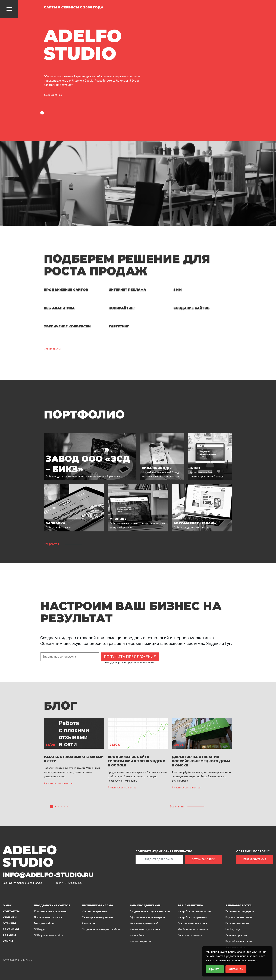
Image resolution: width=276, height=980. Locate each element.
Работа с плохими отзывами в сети (74, 759)
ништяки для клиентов (59, 783)
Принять (215, 969)
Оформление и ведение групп (147, 917)
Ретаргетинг (89, 923)
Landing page (233, 929)
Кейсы (8, 941)
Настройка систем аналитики (195, 911)
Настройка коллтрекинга (192, 917)
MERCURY (118, 519)
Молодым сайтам (44, 923)
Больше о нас (53, 95)
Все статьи (177, 806)
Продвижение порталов (48, 917)
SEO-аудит (40, 929)
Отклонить (236, 969)
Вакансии (11, 929)
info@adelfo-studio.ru (48, 875)
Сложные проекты (236, 935)
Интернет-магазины (237, 923)
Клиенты (10, 917)
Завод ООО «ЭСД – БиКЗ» (88, 464)
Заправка (55, 523)
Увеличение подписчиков (145, 929)
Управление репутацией (144, 923)
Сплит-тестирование (190, 935)
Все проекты (52, 349)
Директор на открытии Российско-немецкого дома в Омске (201, 761)
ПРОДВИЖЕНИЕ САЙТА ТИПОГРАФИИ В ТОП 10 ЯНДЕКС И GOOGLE (136, 761)
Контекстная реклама (95, 911)
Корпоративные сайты (239, 917)
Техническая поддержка (240, 911)
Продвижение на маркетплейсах (101, 929)
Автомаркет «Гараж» (195, 523)
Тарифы (9, 935)
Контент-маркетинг (141, 941)
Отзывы (9, 923)
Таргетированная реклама (98, 917)
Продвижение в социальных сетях (150, 911)
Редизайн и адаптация (239, 941)
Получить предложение (130, 657)
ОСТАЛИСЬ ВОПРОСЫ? (253, 851)
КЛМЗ (195, 468)
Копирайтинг (137, 935)
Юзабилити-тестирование (193, 929)
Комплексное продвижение (50, 911)
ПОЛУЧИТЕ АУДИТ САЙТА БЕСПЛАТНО (164, 851)
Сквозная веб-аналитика (192, 923)
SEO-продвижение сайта (49, 935)
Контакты (11, 911)
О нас (7, 905)
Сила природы (157, 468)
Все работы (51, 544)
